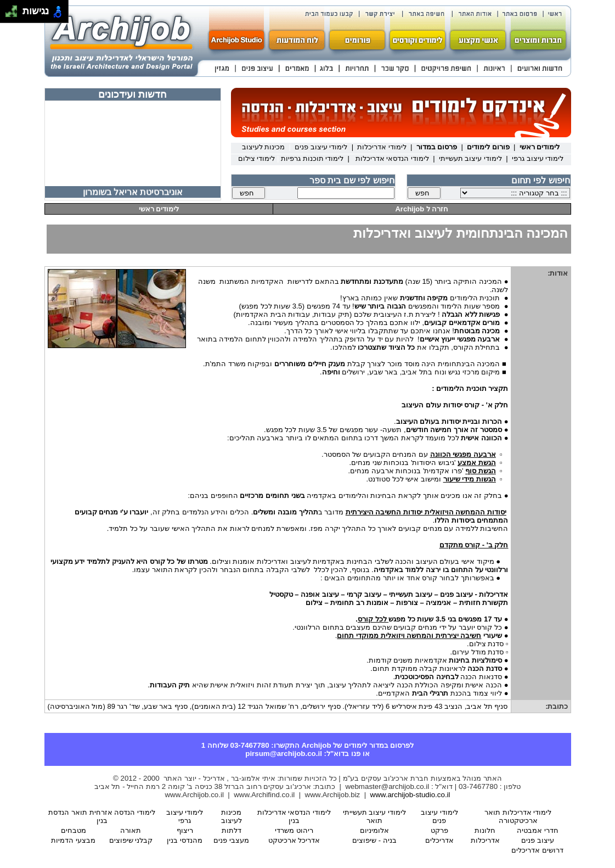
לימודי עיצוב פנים (439, 816)
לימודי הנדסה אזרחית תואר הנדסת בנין (102, 816)
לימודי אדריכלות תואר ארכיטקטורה (518, 816)
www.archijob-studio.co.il (410, 795)
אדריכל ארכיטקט (294, 840)
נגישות (34, 12)
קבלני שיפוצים (131, 840)
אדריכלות (485, 840)
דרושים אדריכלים (537, 850)
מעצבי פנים (231, 840)
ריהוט (294, 830)
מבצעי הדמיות (73, 840)
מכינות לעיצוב (232, 816)
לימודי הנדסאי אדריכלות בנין (294, 816)
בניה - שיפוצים (374, 840)
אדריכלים (439, 840)
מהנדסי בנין (185, 840)
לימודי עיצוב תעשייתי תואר (374, 816)
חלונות (485, 830)
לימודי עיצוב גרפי (185, 816)
